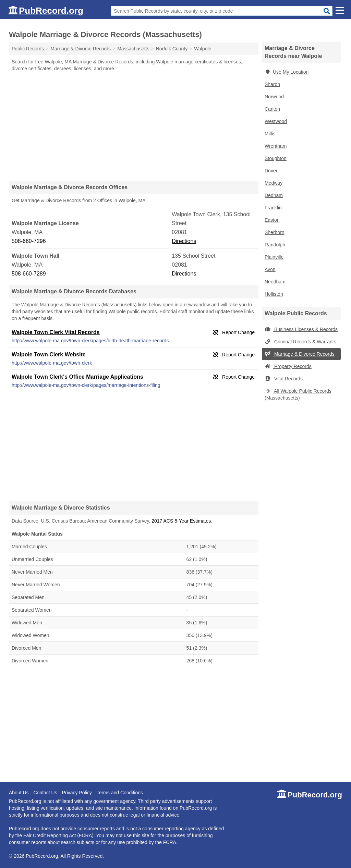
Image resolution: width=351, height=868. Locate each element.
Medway (274, 183)
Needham (275, 282)
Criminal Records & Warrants (300, 342)
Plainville (274, 257)
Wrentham (276, 146)
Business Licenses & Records (301, 329)
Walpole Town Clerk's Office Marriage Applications (77, 377)
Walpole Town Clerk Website (49, 354)
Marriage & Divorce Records (300, 354)
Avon (270, 269)
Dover (271, 171)
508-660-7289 (29, 274)
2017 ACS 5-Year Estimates (181, 521)
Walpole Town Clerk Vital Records (56, 332)
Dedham (274, 195)
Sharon (272, 84)
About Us (19, 793)
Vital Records (284, 379)
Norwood (274, 97)
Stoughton (276, 158)
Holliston (274, 294)
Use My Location (287, 72)
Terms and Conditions (120, 793)
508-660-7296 (29, 241)
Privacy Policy (77, 793)
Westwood (276, 121)
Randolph (275, 245)
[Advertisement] (134, 126)
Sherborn (275, 232)
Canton (272, 109)
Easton (272, 220)
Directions (184, 241)
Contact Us (45, 793)
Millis (270, 134)
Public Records (28, 49)
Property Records (288, 366)
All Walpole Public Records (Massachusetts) (298, 394)
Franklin (273, 208)
